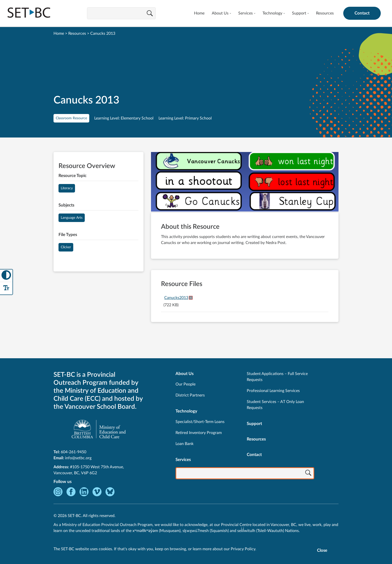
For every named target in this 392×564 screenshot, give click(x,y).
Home (199, 13)
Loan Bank (184, 444)
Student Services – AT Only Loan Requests (275, 405)
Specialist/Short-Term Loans (200, 422)
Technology (272, 13)
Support (299, 13)
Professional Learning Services (273, 391)
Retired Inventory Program (199, 433)
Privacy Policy (243, 549)
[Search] (150, 14)
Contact (362, 13)
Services (245, 13)
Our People (185, 384)
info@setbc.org (78, 458)
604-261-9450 (73, 452)
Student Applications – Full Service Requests (277, 377)
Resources (325, 13)
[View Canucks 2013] (245, 182)
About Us (220, 13)
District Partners (190, 395)
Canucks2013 (176, 298)
